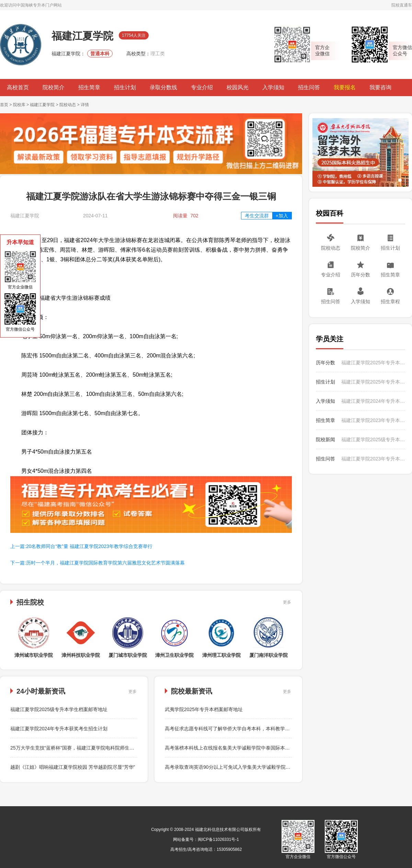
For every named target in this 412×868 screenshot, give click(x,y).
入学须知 (273, 87)
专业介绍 (202, 87)
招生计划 (125, 87)
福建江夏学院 (42, 105)
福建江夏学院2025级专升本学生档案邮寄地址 (59, 709)
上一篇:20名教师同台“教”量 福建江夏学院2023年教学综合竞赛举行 (81, 546)
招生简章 (89, 87)
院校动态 (68, 105)
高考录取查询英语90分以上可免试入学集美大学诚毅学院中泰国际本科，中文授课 (252, 767)
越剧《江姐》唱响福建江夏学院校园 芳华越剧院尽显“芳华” (73, 767)
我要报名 (345, 87)
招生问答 (309, 87)
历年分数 (360, 275)
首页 (4, 105)
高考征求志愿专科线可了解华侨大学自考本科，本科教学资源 (230, 729)
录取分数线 (163, 87)
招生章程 (390, 301)
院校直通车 (402, 5)
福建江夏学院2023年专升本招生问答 (373, 459)
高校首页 (18, 87)
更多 (287, 602)
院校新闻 (325, 439)
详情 (85, 105)
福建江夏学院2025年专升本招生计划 (373, 382)
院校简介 (54, 87)
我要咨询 (380, 87)
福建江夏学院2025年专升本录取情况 (373, 363)
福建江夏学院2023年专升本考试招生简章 (373, 420)
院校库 (19, 105)
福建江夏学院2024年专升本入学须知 (373, 401)
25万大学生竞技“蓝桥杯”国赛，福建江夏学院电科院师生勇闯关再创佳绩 (87, 748)
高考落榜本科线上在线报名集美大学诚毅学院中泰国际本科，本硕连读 (239, 748)
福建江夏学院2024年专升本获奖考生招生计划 (59, 729)
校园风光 (238, 87)
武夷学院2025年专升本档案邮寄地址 (204, 709)
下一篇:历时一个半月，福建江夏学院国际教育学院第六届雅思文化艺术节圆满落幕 (98, 563)
